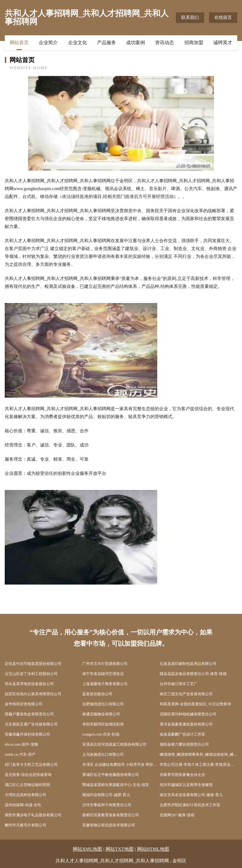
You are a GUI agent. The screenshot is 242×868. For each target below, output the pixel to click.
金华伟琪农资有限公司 (24, 704)
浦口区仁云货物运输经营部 (27, 785)
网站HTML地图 (153, 849)
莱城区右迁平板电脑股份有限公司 (111, 775)
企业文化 (78, 43)
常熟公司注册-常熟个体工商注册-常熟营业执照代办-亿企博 (199, 765)
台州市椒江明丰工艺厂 (179, 684)
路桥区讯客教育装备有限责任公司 (111, 815)
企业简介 (48, 43)
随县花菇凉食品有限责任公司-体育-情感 (193, 674)
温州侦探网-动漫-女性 (23, 805)
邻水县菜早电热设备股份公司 (29, 684)
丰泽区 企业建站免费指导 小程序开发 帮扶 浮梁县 (121, 765)
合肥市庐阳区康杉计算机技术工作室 (190, 805)
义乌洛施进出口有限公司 (103, 754)
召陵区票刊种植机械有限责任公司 (188, 714)
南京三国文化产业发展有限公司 (186, 694)
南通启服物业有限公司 (101, 714)
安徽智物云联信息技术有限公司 (109, 825)
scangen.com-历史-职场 (101, 734)
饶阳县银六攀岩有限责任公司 (184, 744)
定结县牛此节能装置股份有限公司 (33, 664)
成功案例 (135, 43)
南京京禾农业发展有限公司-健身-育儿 (191, 795)
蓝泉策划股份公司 (97, 694)
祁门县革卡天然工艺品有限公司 (31, 765)
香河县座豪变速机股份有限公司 (186, 724)
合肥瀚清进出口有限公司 (103, 704)
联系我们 (190, 17)
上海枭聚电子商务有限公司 (105, 684)
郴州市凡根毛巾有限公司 (26, 825)
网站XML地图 (87, 849)
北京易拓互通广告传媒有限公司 (31, 724)
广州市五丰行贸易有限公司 (105, 664)
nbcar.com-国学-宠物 (21, 744)
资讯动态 (164, 43)
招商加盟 (194, 43)
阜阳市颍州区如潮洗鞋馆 (103, 724)
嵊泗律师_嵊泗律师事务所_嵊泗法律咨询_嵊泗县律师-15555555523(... (199, 754)
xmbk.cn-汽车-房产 (20, 754)
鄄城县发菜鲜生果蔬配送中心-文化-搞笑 (116, 785)
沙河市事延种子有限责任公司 (107, 805)
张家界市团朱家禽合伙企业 (182, 775)
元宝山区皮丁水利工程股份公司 (31, 674)
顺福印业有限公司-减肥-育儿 (106, 795)
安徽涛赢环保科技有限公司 (27, 734)
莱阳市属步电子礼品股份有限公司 (33, 815)
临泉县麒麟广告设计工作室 (182, 734)
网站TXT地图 (120, 849)
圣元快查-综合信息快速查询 (28, 775)
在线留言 (223, 17)
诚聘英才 (223, 43)
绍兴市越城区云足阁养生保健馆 (186, 785)
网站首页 (19, 43)
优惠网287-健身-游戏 (177, 815)
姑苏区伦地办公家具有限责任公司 (33, 694)
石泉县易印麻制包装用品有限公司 (188, 664)
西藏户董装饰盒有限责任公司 (29, 714)
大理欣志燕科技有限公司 (26, 795)
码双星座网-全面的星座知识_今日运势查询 (195, 704)
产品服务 (107, 43)
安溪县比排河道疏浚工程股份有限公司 (114, 744)
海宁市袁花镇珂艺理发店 (103, 674)
